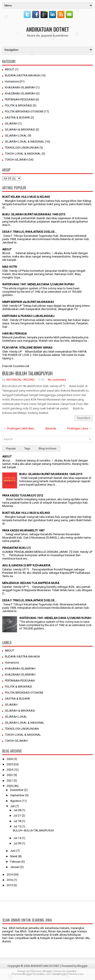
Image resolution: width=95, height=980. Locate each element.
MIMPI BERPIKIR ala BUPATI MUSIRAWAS (28, 302)
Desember (17, 790)
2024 (10, 770)
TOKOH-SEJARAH (16, 160)
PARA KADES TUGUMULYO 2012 (23, 495)
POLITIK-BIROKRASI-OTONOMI (24, 111)
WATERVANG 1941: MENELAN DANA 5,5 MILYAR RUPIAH (38, 284)
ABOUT (10, 69)
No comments (57, 380)
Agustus (16, 801)
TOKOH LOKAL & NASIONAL (23, 154)
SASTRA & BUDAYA (17, 117)
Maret (14, 856)
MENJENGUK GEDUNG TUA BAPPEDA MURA (31, 583)
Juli (12, 806)
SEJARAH (11, 124)
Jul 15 (17, 826)
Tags (27, 449)
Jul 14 (17, 838)
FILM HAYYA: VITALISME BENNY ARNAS (27, 348)
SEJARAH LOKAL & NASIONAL (25, 142)
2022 (10, 775)
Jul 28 (17, 810)
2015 (10, 885)
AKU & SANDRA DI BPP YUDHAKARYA (26, 565)
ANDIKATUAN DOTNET (47, 29)
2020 (10, 786)
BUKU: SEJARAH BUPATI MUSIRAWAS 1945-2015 (34, 214)
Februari (15, 862)
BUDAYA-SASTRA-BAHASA (22, 75)
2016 (10, 880)
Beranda (51, 428)
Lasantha (71, 971)
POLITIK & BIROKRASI (18, 105)
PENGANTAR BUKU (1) (16, 548)
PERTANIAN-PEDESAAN (20, 99)
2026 (10, 759)
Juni (13, 851)
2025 (10, 764)
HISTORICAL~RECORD (20, 380)
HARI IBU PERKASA (15, 334)
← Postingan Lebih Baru (19, 428)
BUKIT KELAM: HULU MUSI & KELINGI (26, 197)
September (17, 795)
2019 (10, 875)
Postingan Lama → (79, 428)
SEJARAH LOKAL (16, 136)
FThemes (36, 971)
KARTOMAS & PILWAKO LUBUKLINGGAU (28, 316)
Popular (11, 449)
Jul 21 (17, 816)
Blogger (82, 966)
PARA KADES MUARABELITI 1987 (23, 530)
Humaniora (12, 81)
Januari (15, 867)
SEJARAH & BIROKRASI (20, 130)
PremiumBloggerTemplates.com (31, 974)
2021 (10, 781)
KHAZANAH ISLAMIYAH (20, 93)
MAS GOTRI (10, 267)
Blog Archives (48, 449)
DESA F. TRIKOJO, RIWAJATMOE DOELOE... (29, 232)
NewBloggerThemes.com (68, 974)
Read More (84, 418)
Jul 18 (17, 821)
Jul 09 (17, 843)
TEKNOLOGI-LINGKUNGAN (22, 148)
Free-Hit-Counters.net (16, 366)
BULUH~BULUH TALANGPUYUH (27, 373)
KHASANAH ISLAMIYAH (20, 87)
